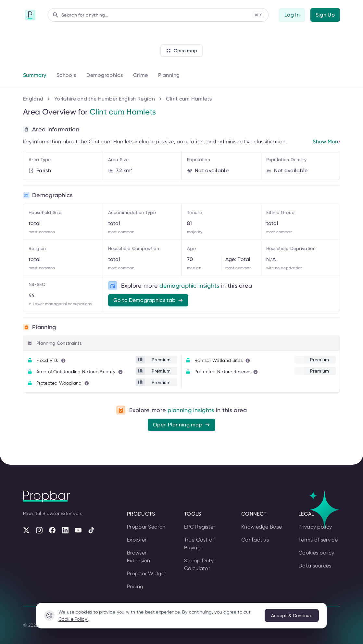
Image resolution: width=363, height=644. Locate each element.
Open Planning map (181, 425)
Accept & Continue (292, 615)
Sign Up (325, 15)
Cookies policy (316, 553)
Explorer (137, 540)
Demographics (105, 75)
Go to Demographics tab (148, 300)
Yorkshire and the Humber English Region (105, 99)
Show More (326, 142)
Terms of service (318, 540)
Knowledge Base (262, 527)
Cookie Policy (73, 619)
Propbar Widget (147, 573)
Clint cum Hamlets (189, 99)
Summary (35, 75)
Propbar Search (146, 527)
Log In (292, 15)
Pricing (135, 586)
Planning (169, 75)
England (33, 99)
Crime (141, 75)
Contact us (255, 540)
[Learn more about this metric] (63, 361)
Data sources (315, 566)
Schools (66, 75)
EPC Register (200, 527)
